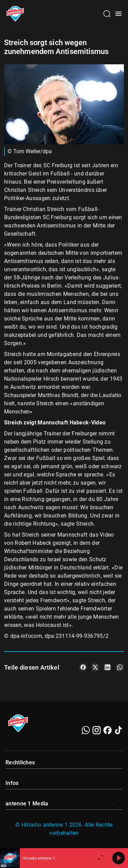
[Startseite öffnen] (15, 14)
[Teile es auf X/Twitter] (95, 667)
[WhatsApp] (86, 730)
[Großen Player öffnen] (101, 858)
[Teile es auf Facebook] (83, 667)
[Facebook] (108, 730)
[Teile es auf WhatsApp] (120, 667)
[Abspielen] (118, 858)
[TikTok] (118, 730)
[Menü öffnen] (118, 14)
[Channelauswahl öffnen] (107, 14)
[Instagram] (97, 730)
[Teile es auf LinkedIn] (108, 667)
